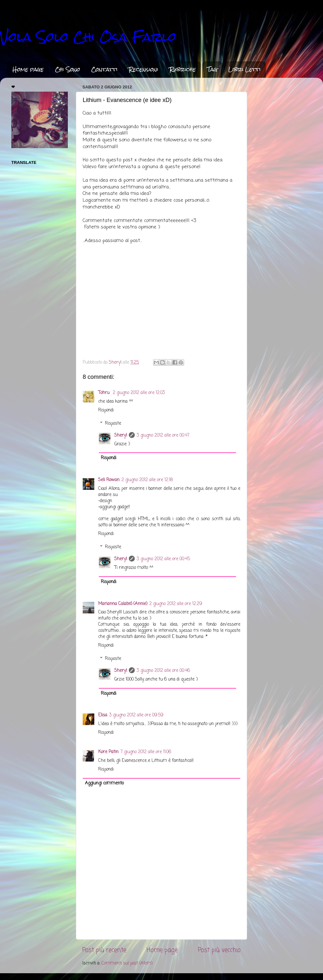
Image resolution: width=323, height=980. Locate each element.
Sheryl (121, 435)
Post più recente (104, 950)
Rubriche (183, 69)
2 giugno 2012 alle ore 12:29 (176, 604)
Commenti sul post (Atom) (127, 963)
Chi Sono (68, 69)
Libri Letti (245, 69)
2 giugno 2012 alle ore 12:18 (147, 480)
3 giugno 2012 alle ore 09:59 (136, 715)
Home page (28, 69)
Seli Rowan (109, 480)
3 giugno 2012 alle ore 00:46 (163, 671)
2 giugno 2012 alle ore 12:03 (139, 393)
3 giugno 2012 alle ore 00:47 (163, 435)
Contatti (104, 69)
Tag (212, 69)
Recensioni (144, 69)
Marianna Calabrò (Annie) (123, 604)
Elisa (103, 715)
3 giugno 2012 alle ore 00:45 (163, 559)
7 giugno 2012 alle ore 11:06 (146, 752)
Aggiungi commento (104, 783)
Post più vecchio (219, 950)
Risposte (113, 424)
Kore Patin (108, 752)
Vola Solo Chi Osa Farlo (88, 37)
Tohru (104, 393)
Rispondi (106, 410)
